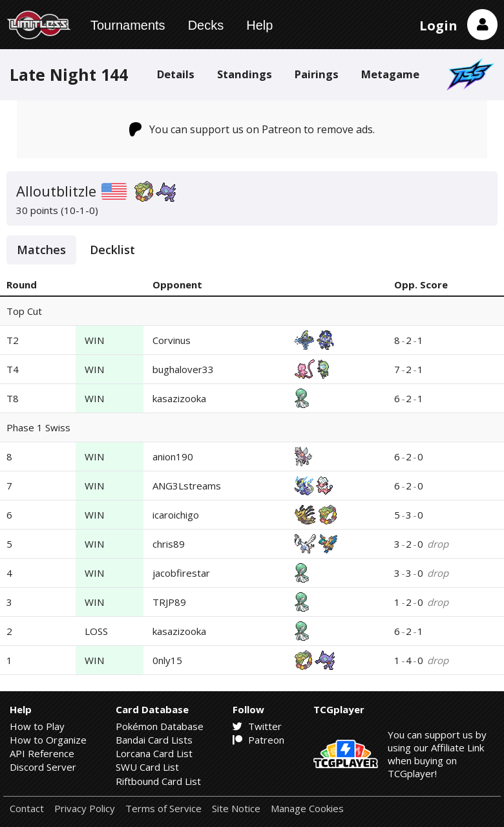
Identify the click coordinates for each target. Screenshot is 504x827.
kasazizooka (179, 398)
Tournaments (128, 25)
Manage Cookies (307, 809)
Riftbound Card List (158, 781)
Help (259, 25)
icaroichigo (176, 515)
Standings (245, 74)
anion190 (173, 456)
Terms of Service (163, 809)
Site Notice (236, 809)
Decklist (112, 250)
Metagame (390, 74)
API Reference (42, 753)
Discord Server (43, 767)
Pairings (317, 74)
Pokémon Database (160, 726)
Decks (206, 25)
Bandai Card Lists (154, 740)
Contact (27, 809)
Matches (41, 250)
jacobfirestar (181, 573)
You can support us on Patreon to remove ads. (252, 129)
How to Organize (48, 740)
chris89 (169, 544)
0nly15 (167, 660)
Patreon (258, 740)
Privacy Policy (85, 809)
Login (438, 26)
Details (176, 74)
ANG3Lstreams (187, 486)
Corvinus (172, 340)
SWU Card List (147, 767)
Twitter (257, 726)
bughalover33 (183, 369)
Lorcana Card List (154, 753)
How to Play (37, 726)
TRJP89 (169, 602)
